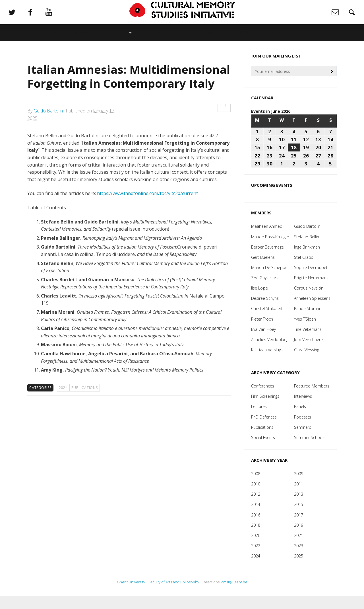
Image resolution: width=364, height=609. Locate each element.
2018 (256, 538)
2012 (256, 507)
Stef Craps (304, 270)
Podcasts (303, 430)
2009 (299, 487)
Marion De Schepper (270, 281)
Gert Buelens (263, 270)
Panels (300, 420)
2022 (256, 559)
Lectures (259, 420)
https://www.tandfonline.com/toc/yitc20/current (147, 206)
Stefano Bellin (307, 250)
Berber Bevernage (267, 260)
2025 (299, 569)
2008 (256, 487)
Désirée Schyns (265, 311)
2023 (299, 559)
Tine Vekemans (308, 342)
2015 (299, 517)
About (82, 39)
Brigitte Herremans (311, 291)
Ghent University (131, 595)
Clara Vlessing (307, 363)
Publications (200, 39)
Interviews (303, 409)
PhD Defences (264, 430)
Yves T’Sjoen (305, 332)
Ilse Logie (259, 301)
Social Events (263, 451)
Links (312, 39)
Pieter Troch (262, 332)
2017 (299, 528)
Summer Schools (310, 451)
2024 (63, 401)
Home (52, 39)
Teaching (242, 39)
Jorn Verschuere (308, 353)
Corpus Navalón (309, 301)
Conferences (263, 399)
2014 (256, 517)
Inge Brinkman (307, 260)
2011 (299, 497)
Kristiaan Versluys (267, 363)
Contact (280, 39)
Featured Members (312, 399)
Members (116, 39)
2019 (299, 538)
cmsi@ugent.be (234, 595)
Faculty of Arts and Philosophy (174, 595)
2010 (256, 497)
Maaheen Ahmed (267, 239)
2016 (256, 528)
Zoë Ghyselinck (265, 291)
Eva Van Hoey (263, 342)
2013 (299, 507)
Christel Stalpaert (267, 322)
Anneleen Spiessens (312, 311)
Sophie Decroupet (311, 281)
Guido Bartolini (49, 124)
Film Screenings (265, 409)
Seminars (303, 440)
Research (159, 39)
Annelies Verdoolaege (271, 353)
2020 (256, 548)
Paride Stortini (307, 322)
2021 (299, 548)
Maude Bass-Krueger (270, 250)
